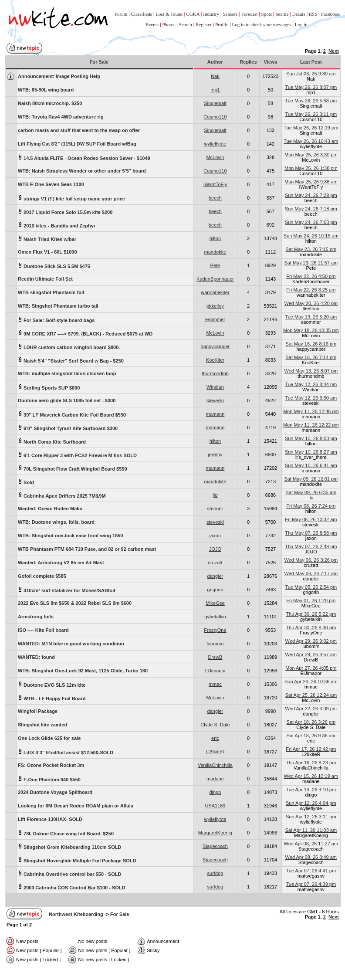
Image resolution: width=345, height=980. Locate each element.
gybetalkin (215, 617)
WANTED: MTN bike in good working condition (71, 644)
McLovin (215, 157)
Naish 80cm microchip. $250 (50, 103)
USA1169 (215, 806)
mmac (215, 684)
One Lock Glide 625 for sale (49, 738)
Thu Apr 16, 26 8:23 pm (311, 763)
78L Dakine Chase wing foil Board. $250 (66, 833)
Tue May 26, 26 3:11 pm (311, 114)
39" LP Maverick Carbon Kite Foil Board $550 (72, 414)
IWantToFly (215, 184)
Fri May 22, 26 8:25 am (311, 290)
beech (215, 198)
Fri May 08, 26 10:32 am (311, 519)
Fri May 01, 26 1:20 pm (311, 600)
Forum (121, 14)
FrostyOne (215, 630)
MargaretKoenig (215, 833)
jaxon (215, 536)
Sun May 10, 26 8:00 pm (311, 438)
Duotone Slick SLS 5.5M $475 (54, 266)
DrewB (215, 657)
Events (152, 24)
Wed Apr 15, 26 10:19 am (311, 776)
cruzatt (215, 563)
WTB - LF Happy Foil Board (52, 698)
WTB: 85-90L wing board (46, 90)
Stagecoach (215, 846)
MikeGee (215, 603)
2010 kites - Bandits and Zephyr (57, 225)
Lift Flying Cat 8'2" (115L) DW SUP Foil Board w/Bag (77, 144)
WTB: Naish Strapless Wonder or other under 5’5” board (82, 171)
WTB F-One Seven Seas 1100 (51, 184)
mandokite (215, 252)
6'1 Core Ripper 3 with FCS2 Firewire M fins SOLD (77, 455)
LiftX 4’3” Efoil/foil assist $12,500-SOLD (66, 752)
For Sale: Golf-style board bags (56, 320)
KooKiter (215, 360)
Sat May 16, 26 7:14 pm (311, 357)
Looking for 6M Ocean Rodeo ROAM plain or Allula (76, 806)
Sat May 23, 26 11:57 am (311, 263)
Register (204, 24)
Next (334, 51)
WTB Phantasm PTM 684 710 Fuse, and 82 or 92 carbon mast (87, 549)
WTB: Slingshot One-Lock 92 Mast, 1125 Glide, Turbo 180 (83, 671)
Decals (299, 14)
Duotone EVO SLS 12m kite (52, 684)
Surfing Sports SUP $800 (49, 387)
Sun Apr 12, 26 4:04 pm (311, 803)
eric (215, 738)
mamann (215, 414)
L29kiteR (215, 752)
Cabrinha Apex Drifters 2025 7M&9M (62, 495)
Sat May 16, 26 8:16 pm (311, 344)
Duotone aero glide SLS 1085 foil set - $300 (67, 400)
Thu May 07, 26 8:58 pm (311, 533)
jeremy (215, 454)
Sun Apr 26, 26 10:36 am (311, 682)
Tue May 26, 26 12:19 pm (311, 128)
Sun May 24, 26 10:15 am (311, 236)
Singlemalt (215, 103)
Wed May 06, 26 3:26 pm (311, 560)
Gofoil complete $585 (42, 576)
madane (215, 779)
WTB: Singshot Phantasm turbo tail (58, 306)
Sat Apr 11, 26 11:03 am (311, 830)
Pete (215, 265)
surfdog (215, 873)
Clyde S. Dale (215, 725)
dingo (215, 792)
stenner (215, 509)
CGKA (193, 14)
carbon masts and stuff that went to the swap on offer (79, 130)
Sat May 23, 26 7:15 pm (311, 249)
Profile (222, 24)
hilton (215, 238)
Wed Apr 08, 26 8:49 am (311, 857)
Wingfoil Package (38, 711)
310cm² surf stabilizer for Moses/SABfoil (66, 590)
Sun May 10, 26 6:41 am (311, 465)
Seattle (282, 14)
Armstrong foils (36, 617)
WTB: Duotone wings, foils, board (56, 522)
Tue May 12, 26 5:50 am (311, 398)
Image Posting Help (59, 76)
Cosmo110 (215, 117)
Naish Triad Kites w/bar (47, 239)
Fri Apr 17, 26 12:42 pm (311, 749)
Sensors (230, 14)
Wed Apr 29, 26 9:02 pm (311, 641)
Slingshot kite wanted (42, 725)
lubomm (215, 644)
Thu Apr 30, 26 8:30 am (311, 627)
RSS (313, 14)
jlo (215, 495)
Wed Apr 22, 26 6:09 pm (311, 709)
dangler (215, 576)
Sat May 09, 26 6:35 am (311, 492)
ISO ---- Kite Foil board (43, 630)
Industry (211, 14)
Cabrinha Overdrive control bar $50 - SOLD (69, 873)
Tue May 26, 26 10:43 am (311, 141)
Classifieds (142, 14)
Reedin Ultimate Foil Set (45, 279)
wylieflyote (215, 144)
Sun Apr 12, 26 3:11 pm (311, 817)
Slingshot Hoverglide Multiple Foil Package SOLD (77, 860)
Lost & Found (169, 14)
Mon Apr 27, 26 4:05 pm (311, 668)
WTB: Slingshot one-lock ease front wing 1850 (70, 536)
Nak (215, 76)
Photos (169, 24)
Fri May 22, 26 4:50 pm (311, 276)
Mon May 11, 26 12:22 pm (311, 425)
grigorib (215, 590)
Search (186, 24)
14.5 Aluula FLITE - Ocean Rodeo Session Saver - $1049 (84, 158)
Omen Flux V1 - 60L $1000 (47, 252)
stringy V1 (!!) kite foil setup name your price (71, 198)
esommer (215, 319)
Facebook (330, 14)
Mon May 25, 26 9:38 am (311, 182)
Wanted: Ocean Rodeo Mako (50, 509)
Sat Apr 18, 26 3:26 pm (311, 722)
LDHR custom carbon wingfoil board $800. (69, 347)
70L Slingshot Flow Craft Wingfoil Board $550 (73, 468)
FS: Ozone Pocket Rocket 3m (51, 765)
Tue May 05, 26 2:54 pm (311, 587)
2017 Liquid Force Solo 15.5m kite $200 (65, 212)
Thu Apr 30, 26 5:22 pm (311, 614)
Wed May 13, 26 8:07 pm (311, 371)
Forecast (249, 14)
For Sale (120, 914)
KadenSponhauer (215, 279)
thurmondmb (215, 373)
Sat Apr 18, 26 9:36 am (311, 736)
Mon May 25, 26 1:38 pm (311, 168)
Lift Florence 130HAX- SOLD (50, 819)
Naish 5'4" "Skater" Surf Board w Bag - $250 (71, 360)
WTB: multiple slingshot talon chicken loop (67, 373)
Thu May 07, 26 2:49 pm (311, 546)
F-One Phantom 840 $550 (49, 779)
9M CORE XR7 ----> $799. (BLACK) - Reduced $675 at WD (85, 333)
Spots (267, 14)
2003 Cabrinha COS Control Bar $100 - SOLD (72, 887)
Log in (301, 24)
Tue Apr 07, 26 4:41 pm (311, 871)
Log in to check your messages (261, 24)
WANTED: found (36, 657)
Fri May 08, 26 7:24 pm (311, 506)
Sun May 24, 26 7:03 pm (311, 222)
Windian (215, 387)
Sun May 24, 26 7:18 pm (311, 209)
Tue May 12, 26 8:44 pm (311, 384)
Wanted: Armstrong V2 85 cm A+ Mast (61, 563)
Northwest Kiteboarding (76, 914)
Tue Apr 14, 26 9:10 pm (311, 790)
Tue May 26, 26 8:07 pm (311, 87)
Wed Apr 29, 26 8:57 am (311, 654)
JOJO (215, 549)
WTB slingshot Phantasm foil (51, 292)
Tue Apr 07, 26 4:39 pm (311, 884)
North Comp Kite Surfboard (52, 441)
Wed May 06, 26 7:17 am (311, 573)
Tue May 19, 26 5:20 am (311, 317)
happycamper (215, 346)
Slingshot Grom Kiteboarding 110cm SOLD (69, 846)
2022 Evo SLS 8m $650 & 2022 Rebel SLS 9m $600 (75, 603)
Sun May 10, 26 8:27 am (311, 452)
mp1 (215, 90)
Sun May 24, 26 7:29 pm (311, 195)
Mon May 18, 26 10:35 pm (311, 330)
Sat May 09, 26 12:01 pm (311, 479)
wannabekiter (215, 292)
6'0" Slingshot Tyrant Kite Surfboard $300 (68, 428)
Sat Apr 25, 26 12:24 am (311, 695)
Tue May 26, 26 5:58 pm (311, 101)
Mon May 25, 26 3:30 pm (311, 155)
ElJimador (215, 671)
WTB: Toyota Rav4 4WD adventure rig (61, 117)
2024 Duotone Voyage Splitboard (55, 792)
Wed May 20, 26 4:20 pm (311, 303)
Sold (26, 482)
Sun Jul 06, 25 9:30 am (311, 74)
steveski (215, 400)
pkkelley (215, 306)
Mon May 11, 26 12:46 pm (311, 411)
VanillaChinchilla (215, 765)
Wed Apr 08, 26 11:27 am (311, 844)
